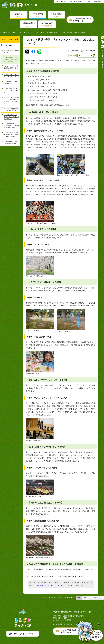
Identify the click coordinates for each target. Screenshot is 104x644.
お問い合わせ (82, 20)
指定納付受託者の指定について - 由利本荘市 (11, 109)
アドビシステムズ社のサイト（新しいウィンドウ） (47, 585)
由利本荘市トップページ (24, 634)
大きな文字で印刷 (85, 55)
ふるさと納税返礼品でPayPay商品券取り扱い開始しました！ (12, 117)
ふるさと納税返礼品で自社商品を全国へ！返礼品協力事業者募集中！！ (11, 135)
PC (85, 598)
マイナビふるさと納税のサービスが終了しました (11, 76)
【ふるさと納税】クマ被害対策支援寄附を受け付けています (11, 68)
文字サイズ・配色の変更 (94, 2)
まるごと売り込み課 (26, 33)
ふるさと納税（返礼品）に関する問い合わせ (11, 142)
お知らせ (19, 14)
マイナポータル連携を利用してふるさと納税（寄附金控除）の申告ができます (11, 100)
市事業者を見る (28, 23)
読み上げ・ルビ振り (76, 2)
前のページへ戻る (51, 598)
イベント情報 (38, 14)
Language (62, 2)
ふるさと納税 (47, 23)
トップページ (14, 33)
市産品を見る (56, 14)
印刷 (71, 56)
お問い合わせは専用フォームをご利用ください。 (74, 624)
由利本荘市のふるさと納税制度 (11, 51)
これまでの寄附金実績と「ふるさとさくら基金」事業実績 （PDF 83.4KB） (57, 576)
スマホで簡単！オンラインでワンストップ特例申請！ (11, 91)
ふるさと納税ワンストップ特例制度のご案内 (11, 83)
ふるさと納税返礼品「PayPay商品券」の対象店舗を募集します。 (12, 126)
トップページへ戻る (67, 598)
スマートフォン (96, 598)
